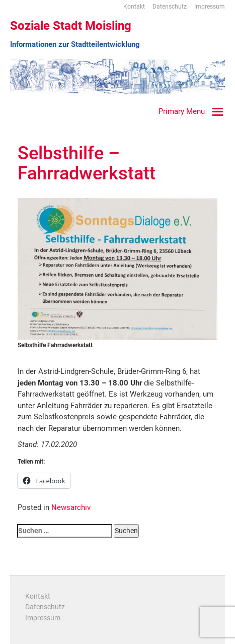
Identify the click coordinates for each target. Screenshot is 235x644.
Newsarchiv (71, 507)
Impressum (210, 7)
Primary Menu (182, 111)
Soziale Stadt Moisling (71, 26)
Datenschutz (170, 7)
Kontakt (134, 7)
